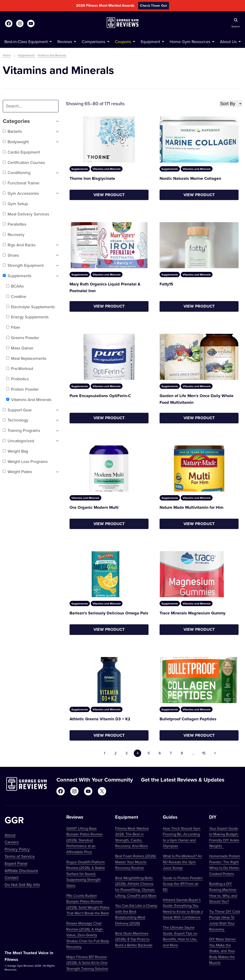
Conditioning (17, 173)
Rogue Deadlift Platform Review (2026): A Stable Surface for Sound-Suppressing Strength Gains (86, 874)
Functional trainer (21, 183)
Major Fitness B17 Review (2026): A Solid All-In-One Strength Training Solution (87, 963)
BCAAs (15, 286)
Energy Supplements (27, 317)
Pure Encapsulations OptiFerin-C (100, 396)
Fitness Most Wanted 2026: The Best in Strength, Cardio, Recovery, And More (132, 837)
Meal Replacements (26, 358)
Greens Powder (23, 338)
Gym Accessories (21, 193)
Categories (31, 121)
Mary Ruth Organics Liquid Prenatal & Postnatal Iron (105, 287)
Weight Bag (15, 451)
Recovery (14, 234)
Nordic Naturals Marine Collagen (190, 178)
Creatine (16, 296)
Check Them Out (154, 6)
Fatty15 (166, 284)
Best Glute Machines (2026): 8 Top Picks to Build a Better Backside (134, 939)
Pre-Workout (20, 368)
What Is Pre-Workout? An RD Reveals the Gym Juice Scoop (182, 862)
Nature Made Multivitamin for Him (191, 507)
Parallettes (15, 224)
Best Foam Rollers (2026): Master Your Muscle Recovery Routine (136, 862)
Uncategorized (18, 441)
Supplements (27, 55)
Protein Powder (23, 389)
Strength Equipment (23, 265)
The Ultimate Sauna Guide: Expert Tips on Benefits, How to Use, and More (180, 936)
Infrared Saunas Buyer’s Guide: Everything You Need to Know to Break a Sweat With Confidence (183, 909)
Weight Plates (17, 472)
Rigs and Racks (19, 245)
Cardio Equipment (21, 152)
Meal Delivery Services (26, 214)
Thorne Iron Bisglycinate (92, 178)
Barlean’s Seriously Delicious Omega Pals (109, 613)
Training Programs (21, 430)
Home (7, 55)
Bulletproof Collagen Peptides (188, 719)
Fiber (13, 327)
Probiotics (17, 379)
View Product (109, 195)
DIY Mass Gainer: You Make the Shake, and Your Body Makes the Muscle (223, 951)
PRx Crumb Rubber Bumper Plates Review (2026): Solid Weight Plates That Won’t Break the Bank (88, 904)
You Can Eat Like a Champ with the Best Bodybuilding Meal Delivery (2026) (136, 914)
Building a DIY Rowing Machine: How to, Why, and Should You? (223, 892)
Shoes (11, 255)
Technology (16, 420)
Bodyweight (16, 142)
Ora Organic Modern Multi (94, 507)
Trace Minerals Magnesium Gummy (192, 613)
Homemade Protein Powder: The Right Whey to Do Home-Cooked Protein (225, 865)
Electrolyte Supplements (31, 307)
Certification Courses (24, 162)
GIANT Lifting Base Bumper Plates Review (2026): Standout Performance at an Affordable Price (84, 840)
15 (204, 753)
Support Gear (17, 410)
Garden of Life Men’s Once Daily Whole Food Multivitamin (197, 399)
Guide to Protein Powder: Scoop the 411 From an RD (183, 884)
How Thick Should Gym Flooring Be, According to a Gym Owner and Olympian (182, 837)
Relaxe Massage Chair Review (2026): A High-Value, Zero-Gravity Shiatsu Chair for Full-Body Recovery (88, 935)
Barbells (12, 131)
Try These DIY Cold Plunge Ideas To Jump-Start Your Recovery (225, 920)
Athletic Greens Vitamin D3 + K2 (100, 719)
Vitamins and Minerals (52, 55)
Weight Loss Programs (25, 461)
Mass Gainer (20, 348)
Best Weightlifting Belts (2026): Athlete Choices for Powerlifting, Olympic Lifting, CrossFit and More (136, 887)
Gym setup (15, 204)
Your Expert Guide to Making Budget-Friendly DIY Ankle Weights (224, 837)
